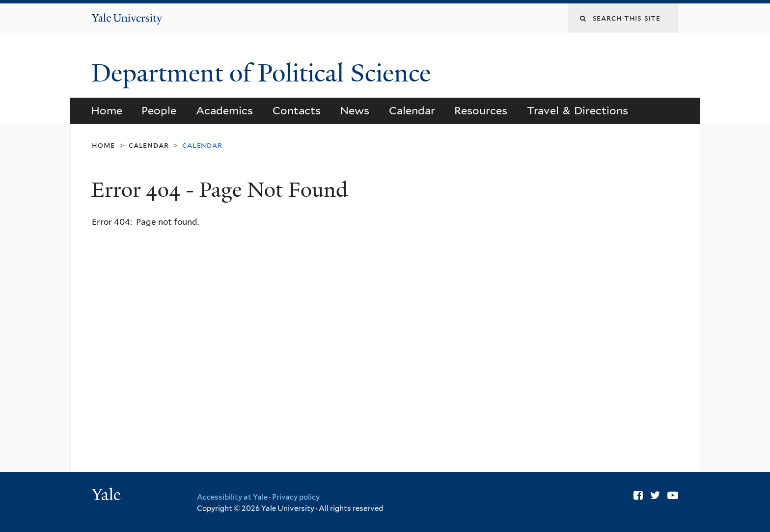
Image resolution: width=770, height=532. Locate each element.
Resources (481, 110)
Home (107, 110)
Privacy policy (296, 497)
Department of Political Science (264, 73)
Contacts (297, 110)
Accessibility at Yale (232, 497)
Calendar (412, 110)
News (355, 110)
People (159, 110)
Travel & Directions (578, 110)
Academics (224, 110)
